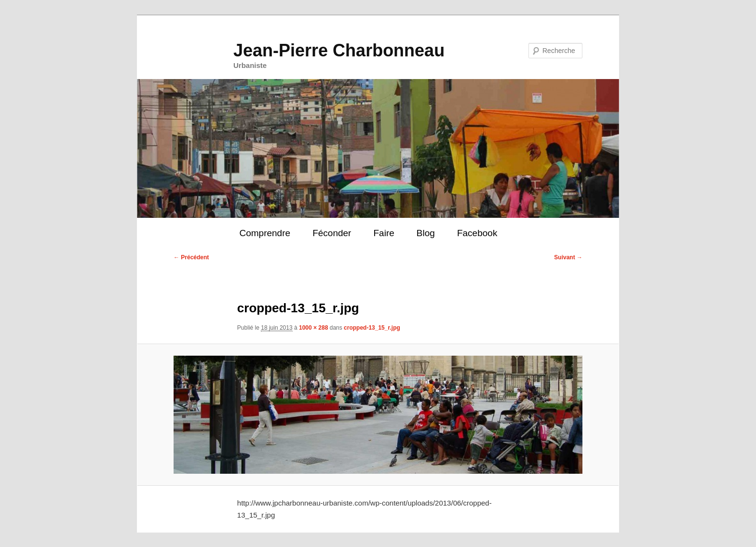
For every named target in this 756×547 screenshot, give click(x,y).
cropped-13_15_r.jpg (372, 328)
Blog (426, 233)
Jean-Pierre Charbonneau (339, 50)
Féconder (332, 233)
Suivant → (568, 257)
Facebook (477, 233)
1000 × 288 (313, 328)
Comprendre (265, 233)
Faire (384, 233)
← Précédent (191, 257)
